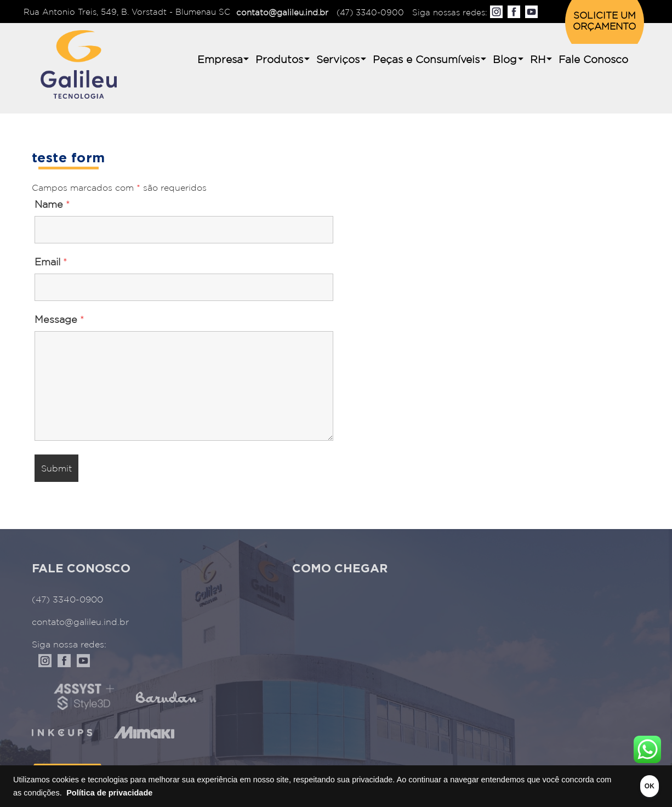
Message (59, 320)
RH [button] (538, 60)
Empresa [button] (220, 60)
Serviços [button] (338, 60)
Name (52, 205)
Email (51, 263)
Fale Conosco (593, 60)
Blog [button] (505, 60)
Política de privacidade (161, 793)
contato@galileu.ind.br (282, 13)
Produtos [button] (279, 60)
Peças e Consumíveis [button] (426, 60)
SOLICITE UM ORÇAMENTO (604, 22)
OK (635, 786)
